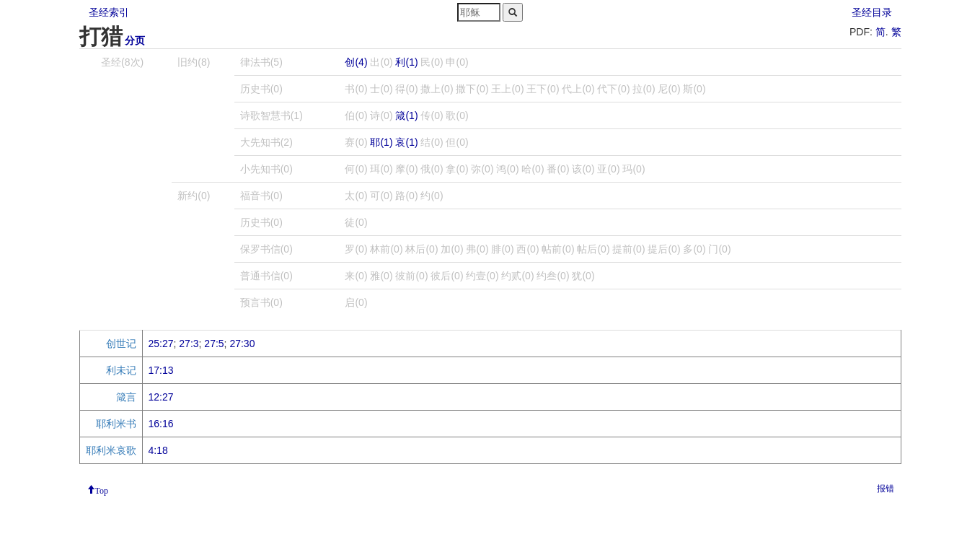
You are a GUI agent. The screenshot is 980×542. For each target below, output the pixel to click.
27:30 (242, 344)
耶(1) (381, 142)
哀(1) (406, 142)
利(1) (406, 62)
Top (102, 489)
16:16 (161, 424)
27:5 (214, 344)
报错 (886, 489)
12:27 (161, 397)
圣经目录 (872, 12)
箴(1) (406, 115)
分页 (135, 40)
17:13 (161, 370)
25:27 (161, 344)
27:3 (189, 344)
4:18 (158, 450)
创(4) (356, 62)
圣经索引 (109, 12)
